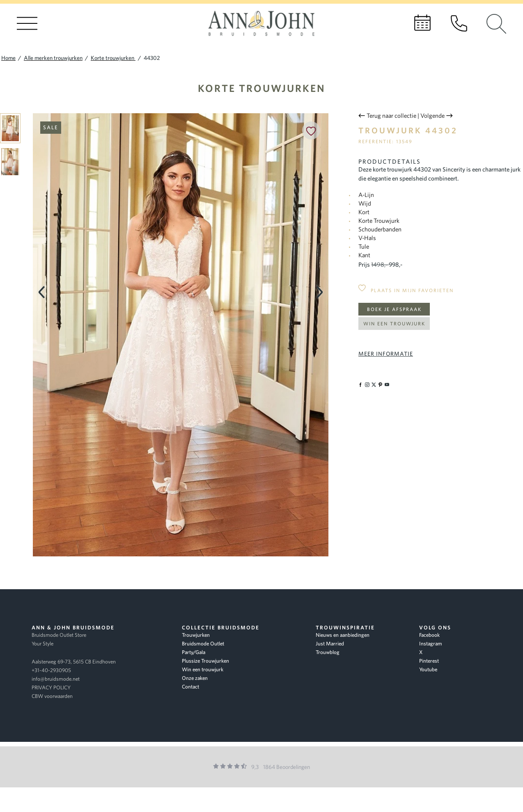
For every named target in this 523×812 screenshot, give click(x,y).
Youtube (428, 669)
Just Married (330, 644)
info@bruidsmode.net (56, 679)
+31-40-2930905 (51, 670)
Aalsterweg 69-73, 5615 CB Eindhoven (74, 662)
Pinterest (429, 661)
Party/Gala (194, 652)
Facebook (429, 635)
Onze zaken (195, 678)
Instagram (431, 644)
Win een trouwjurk (394, 324)
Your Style (42, 644)
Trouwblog (328, 652)
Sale (51, 127)
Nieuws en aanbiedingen (343, 635)
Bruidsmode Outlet (203, 644)
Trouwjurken (196, 635)
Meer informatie (386, 354)
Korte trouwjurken (262, 88)
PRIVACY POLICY (51, 687)
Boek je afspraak (394, 309)
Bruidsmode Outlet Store (59, 635)
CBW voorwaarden (52, 696)
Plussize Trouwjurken (205, 661)
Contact (190, 687)
